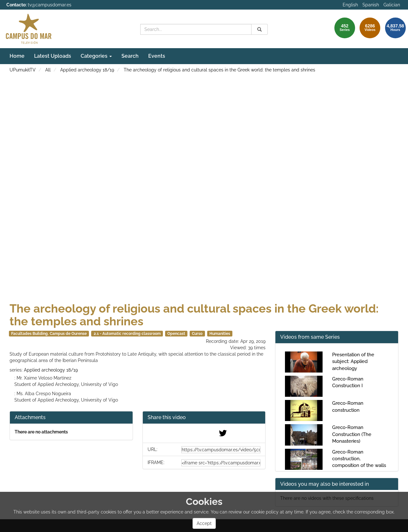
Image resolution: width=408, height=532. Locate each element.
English (350, 5)
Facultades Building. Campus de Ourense (49, 334)
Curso (197, 334)
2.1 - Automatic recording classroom (127, 334)
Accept (204, 523)
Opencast (176, 334)
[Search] (259, 29)
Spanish (371, 5)
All (48, 70)
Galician (392, 5)
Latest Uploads (53, 56)
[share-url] (221, 450)
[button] (204, 418)
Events (157, 56)
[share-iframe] (221, 463)
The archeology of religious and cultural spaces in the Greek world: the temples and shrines (219, 70)
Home (17, 56)
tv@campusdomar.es (50, 5)
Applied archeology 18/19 (87, 70)
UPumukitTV (23, 70)
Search (130, 56)
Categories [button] (96, 56)
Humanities (220, 334)
